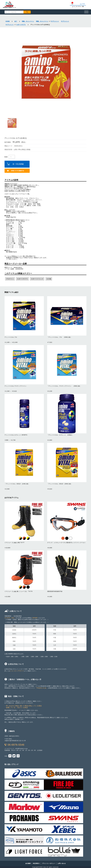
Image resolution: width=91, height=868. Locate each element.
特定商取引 (36, 863)
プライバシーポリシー (49, 863)
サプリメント (55, 21)
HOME (8, 21)
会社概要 (28, 863)
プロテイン (10, 279)
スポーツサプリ (21, 25)
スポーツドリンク (37, 279)
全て (16, 21)
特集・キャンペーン (28, 21)
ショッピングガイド (17, 671)
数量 (6, 157)
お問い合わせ (62, 863)
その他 (49, 279)
